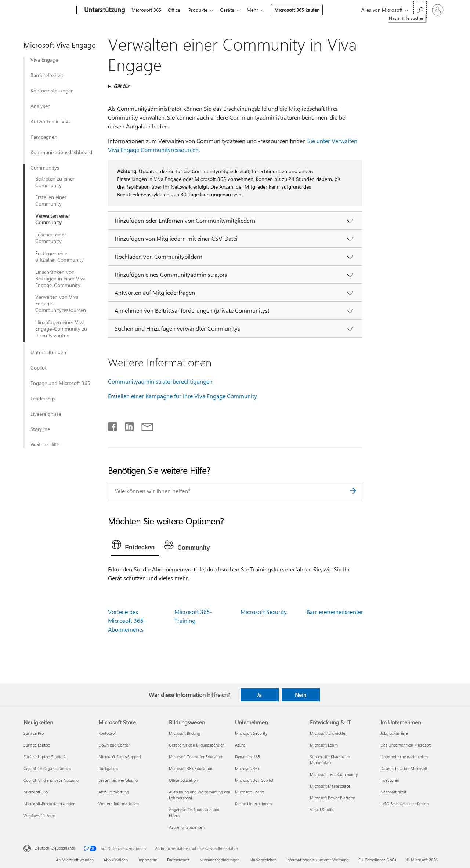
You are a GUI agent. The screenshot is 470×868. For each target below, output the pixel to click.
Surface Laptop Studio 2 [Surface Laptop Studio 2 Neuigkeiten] (45, 757)
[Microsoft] (49, 10)
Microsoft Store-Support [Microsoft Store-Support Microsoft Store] (120, 757)
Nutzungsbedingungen (219, 860)
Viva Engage (44, 60)
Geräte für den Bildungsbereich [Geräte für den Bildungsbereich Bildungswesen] (197, 745)
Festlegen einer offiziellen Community (59, 257)
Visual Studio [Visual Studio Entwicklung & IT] (322, 809)
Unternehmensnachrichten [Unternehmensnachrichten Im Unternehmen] (404, 757)
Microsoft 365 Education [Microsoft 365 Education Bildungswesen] (191, 768)
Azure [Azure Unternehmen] (240, 745)
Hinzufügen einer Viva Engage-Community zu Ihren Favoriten (61, 329)
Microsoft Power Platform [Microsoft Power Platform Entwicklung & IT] (332, 798)
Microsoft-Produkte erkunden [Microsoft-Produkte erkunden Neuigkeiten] (49, 804)
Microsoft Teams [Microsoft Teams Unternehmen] (250, 792)
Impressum (147, 860)
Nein (301, 695)
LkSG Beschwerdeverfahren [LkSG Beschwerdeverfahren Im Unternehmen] (404, 804)
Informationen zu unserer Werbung (317, 860)
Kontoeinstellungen (52, 91)
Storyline (40, 429)
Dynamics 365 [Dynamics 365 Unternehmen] (247, 757)
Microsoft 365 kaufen (303, 10)
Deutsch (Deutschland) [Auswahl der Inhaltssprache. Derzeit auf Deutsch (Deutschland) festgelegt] (55, 848)
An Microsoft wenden (75, 860)
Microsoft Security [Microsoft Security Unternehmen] (251, 733)
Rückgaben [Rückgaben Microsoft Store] (108, 768)
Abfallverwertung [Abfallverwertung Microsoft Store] (114, 792)
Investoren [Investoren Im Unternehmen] (390, 780)
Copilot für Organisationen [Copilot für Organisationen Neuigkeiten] (47, 768)
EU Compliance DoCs (377, 860)
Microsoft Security (264, 612)
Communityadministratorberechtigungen (160, 381)
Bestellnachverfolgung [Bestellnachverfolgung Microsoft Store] (118, 780)
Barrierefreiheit (47, 75)
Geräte (232, 10)
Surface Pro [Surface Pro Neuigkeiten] (34, 733)
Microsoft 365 (146, 10)
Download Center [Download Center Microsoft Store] (114, 745)
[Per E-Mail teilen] (144, 425)
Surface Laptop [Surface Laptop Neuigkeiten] (37, 745)
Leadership (43, 399)
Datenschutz (178, 860)
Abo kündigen (116, 860)
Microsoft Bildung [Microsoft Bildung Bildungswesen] (185, 733)
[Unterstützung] (104, 10)
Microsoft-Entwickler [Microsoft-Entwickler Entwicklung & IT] (328, 733)
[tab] (135, 546)
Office (176, 10)
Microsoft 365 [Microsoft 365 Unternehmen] (247, 768)
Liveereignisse (46, 414)
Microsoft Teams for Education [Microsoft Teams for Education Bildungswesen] (196, 757)
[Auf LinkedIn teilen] (126, 425)
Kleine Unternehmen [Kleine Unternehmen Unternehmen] (253, 804)
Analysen (41, 106)
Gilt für (121, 86)
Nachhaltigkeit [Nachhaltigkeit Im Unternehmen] (393, 792)
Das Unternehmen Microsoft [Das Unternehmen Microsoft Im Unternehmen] (406, 745)
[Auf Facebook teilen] (113, 425)
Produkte (201, 10)
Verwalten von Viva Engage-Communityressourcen (61, 304)
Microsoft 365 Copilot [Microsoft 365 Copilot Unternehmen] (254, 780)
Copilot (39, 368)
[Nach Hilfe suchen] (420, 9)
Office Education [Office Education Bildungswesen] (183, 780)
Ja (259, 695)
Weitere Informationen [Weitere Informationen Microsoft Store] (119, 804)
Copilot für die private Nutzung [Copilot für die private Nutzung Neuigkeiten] (51, 780)
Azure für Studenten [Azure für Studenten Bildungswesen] (187, 827)
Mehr (258, 10)
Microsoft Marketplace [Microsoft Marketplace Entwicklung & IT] (330, 786)
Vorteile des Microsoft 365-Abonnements (127, 620)
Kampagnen (44, 137)
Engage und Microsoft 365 (60, 383)
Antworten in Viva (51, 121)
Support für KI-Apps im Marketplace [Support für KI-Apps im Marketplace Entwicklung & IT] (330, 760)
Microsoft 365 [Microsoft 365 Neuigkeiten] (36, 792)
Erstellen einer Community (51, 200)
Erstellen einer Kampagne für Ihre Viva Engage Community (182, 396)
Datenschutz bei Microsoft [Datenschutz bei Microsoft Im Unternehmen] (404, 768)
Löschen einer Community (51, 238)
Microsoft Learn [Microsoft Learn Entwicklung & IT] (324, 745)
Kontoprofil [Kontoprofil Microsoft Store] (108, 733)
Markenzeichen (263, 860)
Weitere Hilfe (45, 444)
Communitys (45, 168)
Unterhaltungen (48, 352)
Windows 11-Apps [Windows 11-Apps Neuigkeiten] (39, 815)
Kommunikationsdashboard (61, 152)
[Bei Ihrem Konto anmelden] (438, 10)
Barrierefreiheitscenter (335, 612)
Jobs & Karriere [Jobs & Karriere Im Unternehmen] (394, 733)
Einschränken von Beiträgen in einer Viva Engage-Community (60, 279)
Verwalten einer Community (53, 219)
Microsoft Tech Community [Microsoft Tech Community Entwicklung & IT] (334, 774)
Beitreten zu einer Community (55, 182)
